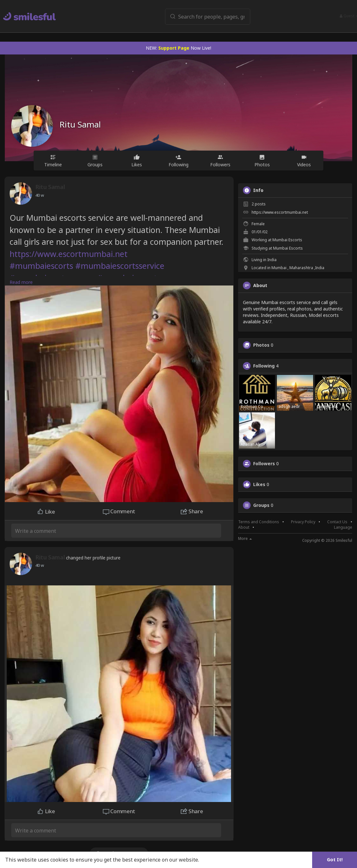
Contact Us (337, 522)
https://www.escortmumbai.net (69, 254)
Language (343, 527)
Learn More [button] (215, 860)
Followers (264, 464)
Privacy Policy (303, 522)
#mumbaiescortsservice (120, 266)
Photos (261, 345)
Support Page (174, 48)
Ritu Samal (80, 124)
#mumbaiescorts (41, 266)
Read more (21, 282)
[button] (203, 16)
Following (264, 366)
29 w (40, 195)
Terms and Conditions (259, 522)
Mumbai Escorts (287, 240)
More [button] (245, 539)
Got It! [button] (335, 860)
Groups (261, 505)
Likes (259, 484)
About (244, 527)
